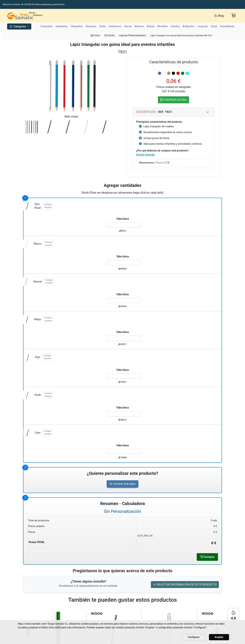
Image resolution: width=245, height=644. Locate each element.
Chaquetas (77, 26)
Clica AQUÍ (55, 627)
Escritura (110, 35)
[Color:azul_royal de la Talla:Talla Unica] (124, 225)
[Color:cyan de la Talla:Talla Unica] (124, 451)
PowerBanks (227, 26)
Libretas (175, 26)
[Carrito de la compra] (233, 16)
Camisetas (47, 26)
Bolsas (151, 26)
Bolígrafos (189, 26)
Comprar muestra (48, 206)
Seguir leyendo (146, 155)
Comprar (207, 557)
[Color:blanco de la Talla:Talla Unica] (124, 263)
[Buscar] (172, 16)
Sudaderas (61, 26)
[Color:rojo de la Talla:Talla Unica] (124, 376)
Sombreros (115, 26)
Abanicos (91, 26)
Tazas (214, 26)
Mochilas (162, 26)
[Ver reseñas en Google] (233, 619)
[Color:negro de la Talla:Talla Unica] (124, 338)
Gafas (103, 26)
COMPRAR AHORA (173, 100)
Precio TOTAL (37, 542)
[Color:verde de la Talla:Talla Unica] (124, 414)
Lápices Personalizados (132, 35)
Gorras (128, 26)
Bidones (139, 26)
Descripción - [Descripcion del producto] (173, 112)
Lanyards (202, 26)
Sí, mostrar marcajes (122, 484)
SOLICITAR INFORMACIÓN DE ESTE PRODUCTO (185, 585)
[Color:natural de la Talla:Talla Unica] (124, 300)
